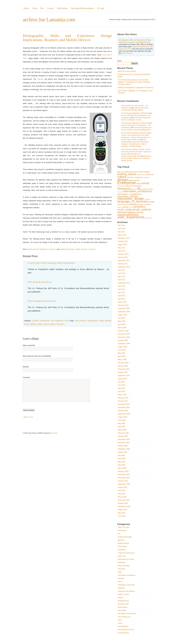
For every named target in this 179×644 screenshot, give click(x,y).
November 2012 (124, 261)
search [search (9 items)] (131, 207)
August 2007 (122, 379)
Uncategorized (123, 626)
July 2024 (121, 225)
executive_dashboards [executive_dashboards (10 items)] (125, 186)
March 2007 (122, 395)
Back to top (28, 417)
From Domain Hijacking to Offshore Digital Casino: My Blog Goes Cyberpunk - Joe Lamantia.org (137, 115)
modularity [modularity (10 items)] (147, 204)
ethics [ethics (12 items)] (139, 184)
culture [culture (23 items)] (122, 177)
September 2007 (124, 376)
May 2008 (121, 353)
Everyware (122, 569)
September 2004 (124, 484)
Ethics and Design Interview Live (40, 282)
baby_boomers (81, 321)
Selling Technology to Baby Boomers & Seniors (78, 249)
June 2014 (122, 229)
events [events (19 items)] (145, 183)
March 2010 (122, 302)
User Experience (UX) (126, 630)
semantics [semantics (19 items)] (139, 207)
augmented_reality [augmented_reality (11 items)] (136, 172)
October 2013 (123, 241)
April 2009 (121, 324)
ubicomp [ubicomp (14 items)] (139, 212)
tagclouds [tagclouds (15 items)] (122, 212)
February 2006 (123, 433)
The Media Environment (127, 614)
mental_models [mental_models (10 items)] (122, 204)
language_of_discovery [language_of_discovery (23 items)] (133, 201)
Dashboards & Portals (126, 559)
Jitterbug (40, 79)
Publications (62, 8)
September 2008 (124, 344)
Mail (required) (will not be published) (37, 356)
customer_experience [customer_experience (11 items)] (135, 177)
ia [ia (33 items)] (139, 188)
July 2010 (121, 292)
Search (120, 61)
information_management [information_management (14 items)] (129, 194)
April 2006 (121, 427)
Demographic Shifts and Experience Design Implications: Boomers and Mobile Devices (67, 38)
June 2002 (122, 516)
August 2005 (122, 452)
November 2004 (124, 478)
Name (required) (29, 345)
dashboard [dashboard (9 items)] (147, 177)
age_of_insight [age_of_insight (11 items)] (123, 172)
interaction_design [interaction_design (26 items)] (131, 199)
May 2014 (121, 232)
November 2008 (124, 337)
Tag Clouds (122, 610)
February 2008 (123, 363)
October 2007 (123, 372)
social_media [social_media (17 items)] (125, 210)
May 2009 (121, 321)
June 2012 (122, 273)
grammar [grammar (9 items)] (134, 189)
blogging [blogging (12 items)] (146, 172)
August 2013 (122, 245)
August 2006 (122, 417)
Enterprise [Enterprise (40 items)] (127, 183)
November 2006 (124, 407)
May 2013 (121, 248)
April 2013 (121, 251)
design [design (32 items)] (123, 180)
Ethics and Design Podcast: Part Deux (42, 301)
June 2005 (122, 459)
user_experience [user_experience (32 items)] (131, 217)
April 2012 (121, 280)
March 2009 (122, 328)
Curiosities (122, 550)
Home (26, 8)
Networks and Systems (126, 591)
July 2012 (121, 270)
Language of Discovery (126, 585)
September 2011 (124, 283)
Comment (26, 377)
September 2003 (124, 507)
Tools (120, 620)
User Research (123, 633)
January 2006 (123, 436)
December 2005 (124, 439)
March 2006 (122, 430)
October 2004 (123, 481)
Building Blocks (123, 543)
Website (26, 367)
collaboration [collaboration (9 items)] (140, 175)
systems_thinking (49, 324)
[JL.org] (100, 8)
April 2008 (121, 356)
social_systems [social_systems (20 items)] (142, 209)
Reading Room (123, 601)
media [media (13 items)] (152, 202)
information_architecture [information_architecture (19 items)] (138, 191)
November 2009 (124, 308)
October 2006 (123, 411)
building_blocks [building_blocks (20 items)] (127, 174)
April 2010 (121, 299)
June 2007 (122, 385)
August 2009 (122, 315)
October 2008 (123, 340)
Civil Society (122, 547)
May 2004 (121, 494)
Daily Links (122, 556)
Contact (50, 8)
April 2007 (121, 392)
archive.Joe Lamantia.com (49, 20)
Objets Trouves (123, 594)
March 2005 (122, 468)
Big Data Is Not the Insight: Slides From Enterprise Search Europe (136, 158)
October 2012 (123, 264)
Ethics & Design (124, 566)
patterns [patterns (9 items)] (120, 207)
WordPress (54, 433)
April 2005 (121, 465)
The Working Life (124, 617)
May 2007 (121, 388)
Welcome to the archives (127, 71)
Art (119, 534)
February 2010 (123, 305)
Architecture (122, 531)
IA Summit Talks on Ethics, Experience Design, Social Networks (51, 263)
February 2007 (123, 398)
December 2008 (124, 334)
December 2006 (124, 404)
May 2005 (121, 462)
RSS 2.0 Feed (127, 53)
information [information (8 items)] (120, 192)
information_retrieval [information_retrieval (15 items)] (127, 196)
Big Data (121, 540)
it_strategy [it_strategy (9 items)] (147, 199)
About (35, 8)
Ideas (120, 572)
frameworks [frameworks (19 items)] (124, 189)
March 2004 (122, 497)
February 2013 (123, 254)
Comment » (61, 324)
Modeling (121, 588)
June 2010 (122, 296)
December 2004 (124, 475)
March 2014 (122, 235)
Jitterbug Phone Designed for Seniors (41, 249)
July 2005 (121, 455)
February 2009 (123, 331)
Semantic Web (123, 604)
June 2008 (122, 350)
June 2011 (122, 286)
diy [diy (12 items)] (138, 180)
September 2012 (124, 267)
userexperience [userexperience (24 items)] (128, 215)
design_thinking (105, 321)
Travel (120, 623)
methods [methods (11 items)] (140, 204)
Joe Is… (121, 582)
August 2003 (122, 510)
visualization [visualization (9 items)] (148, 218)
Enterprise (122, 562)
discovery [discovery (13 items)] (133, 180)
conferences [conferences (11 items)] (149, 175)
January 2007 (123, 401)
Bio (42, 8)
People (120, 598)
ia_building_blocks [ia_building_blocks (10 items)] (147, 189)
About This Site (123, 527)
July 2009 (121, 318)
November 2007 (124, 369)
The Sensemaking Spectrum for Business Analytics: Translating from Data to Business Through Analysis (134, 82)
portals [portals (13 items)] (126, 207)
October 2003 (123, 503)
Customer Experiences (140, 47)
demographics (93, 321)
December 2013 (124, 238)
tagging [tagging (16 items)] (131, 212)
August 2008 (122, 347)
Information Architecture (127, 575)
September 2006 (124, 414)
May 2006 (121, 423)
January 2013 (123, 257)
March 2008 (122, 360)
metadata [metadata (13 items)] (132, 204)
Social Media (123, 607)
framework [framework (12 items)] (137, 186)
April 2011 (121, 289)
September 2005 (124, 449)
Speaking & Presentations (82, 8)
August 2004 (122, 487)
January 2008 (123, 366)
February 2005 (123, 471)
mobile (39, 324)
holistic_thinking (30, 324)
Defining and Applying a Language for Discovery (136, 87)
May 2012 (121, 277)
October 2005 (123, 446)
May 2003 (121, 513)
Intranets (121, 578)
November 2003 (124, 500)
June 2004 (122, 491)
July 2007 (121, 382)
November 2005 (124, 443)
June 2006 (122, 420)
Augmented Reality (125, 537)
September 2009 (124, 312)
